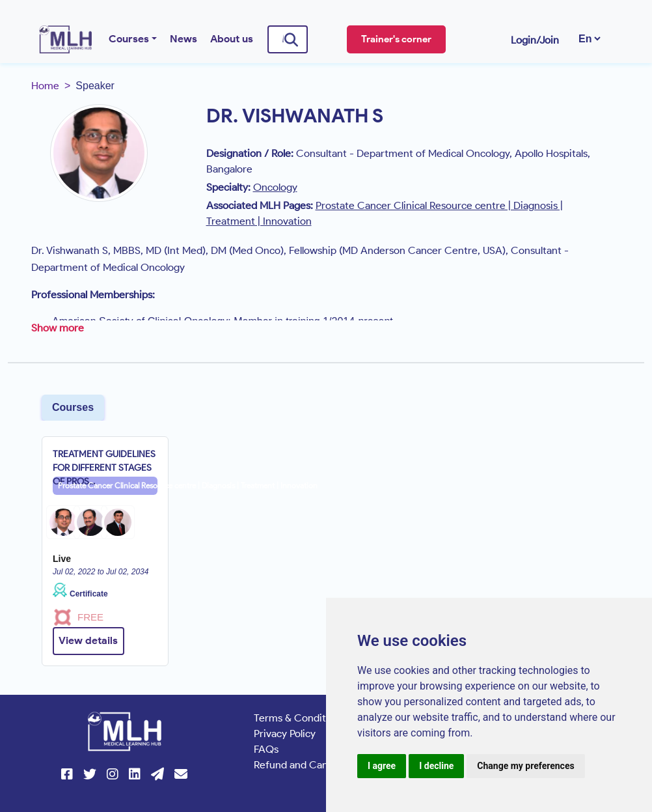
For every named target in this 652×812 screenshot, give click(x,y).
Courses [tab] (73, 407)
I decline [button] (436, 766)
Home (45, 86)
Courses (129, 39)
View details (88, 640)
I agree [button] (382, 766)
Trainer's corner (396, 39)
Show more (58, 328)
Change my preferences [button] (525, 766)
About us (232, 39)
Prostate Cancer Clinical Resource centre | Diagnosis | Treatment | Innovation (108, 485)
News (183, 39)
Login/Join (535, 40)
